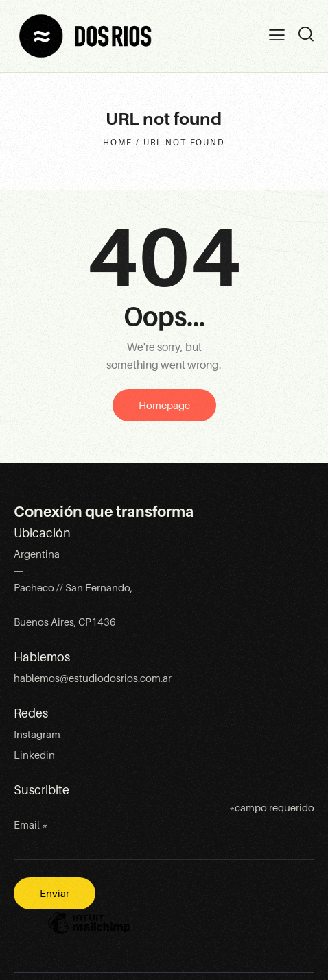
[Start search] (306, 34)
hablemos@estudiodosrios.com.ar (93, 678)
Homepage (164, 406)
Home (117, 143)
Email (31, 825)
